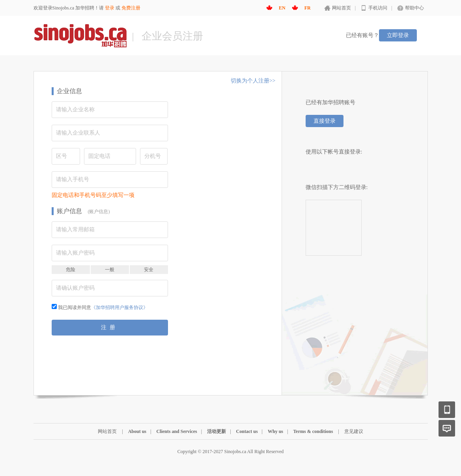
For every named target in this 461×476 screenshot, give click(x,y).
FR (308, 8)
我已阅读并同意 (100, 307)
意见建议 (354, 431)
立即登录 (398, 35)
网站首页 (342, 8)
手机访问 (378, 8)
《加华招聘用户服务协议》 (119, 307)
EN (282, 8)
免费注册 (131, 8)
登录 (110, 8)
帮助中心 (414, 8)
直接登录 (325, 121)
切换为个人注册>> (253, 81)
